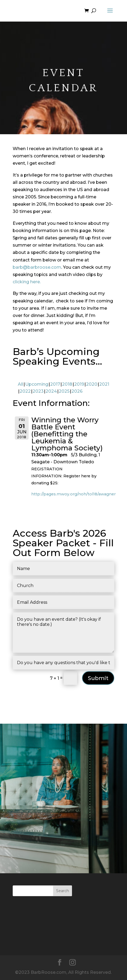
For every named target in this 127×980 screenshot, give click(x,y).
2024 (51, 391)
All (20, 384)
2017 (55, 384)
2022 (25, 391)
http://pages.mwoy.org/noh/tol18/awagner (73, 494)
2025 (64, 391)
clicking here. (27, 282)
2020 (92, 384)
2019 (79, 384)
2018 (67, 384)
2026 (77, 391)
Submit (98, 678)
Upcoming (37, 384)
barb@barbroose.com (37, 267)
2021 (104, 384)
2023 (38, 391)
